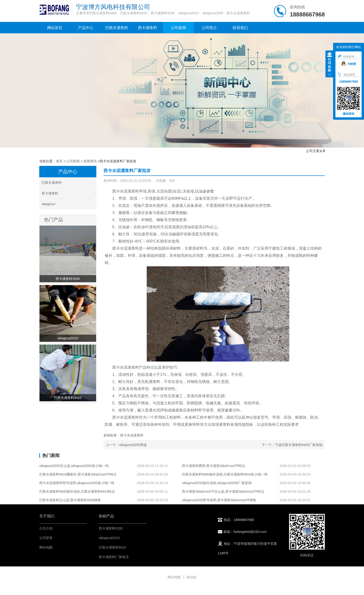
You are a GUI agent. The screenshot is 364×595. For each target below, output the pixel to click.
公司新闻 (178, 28)
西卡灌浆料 (148, 28)
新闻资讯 (90, 161)
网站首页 (55, 28)
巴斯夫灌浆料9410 (112, 547)
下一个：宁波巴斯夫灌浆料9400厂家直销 (292, 445)
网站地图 (46, 547)
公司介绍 (46, 528)
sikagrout (68, 204)
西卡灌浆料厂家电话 (114, 557)
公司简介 (209, 28)
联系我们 (240, 28)
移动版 (192, 577)
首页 (59, 161)
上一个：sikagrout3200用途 (126, 445)
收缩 (330, 64)
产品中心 (86, 28)
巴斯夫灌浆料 (117, 28)
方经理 (349, 64)
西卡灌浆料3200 (111, 528)
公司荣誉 (46, 538)
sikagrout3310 (109, 538)
